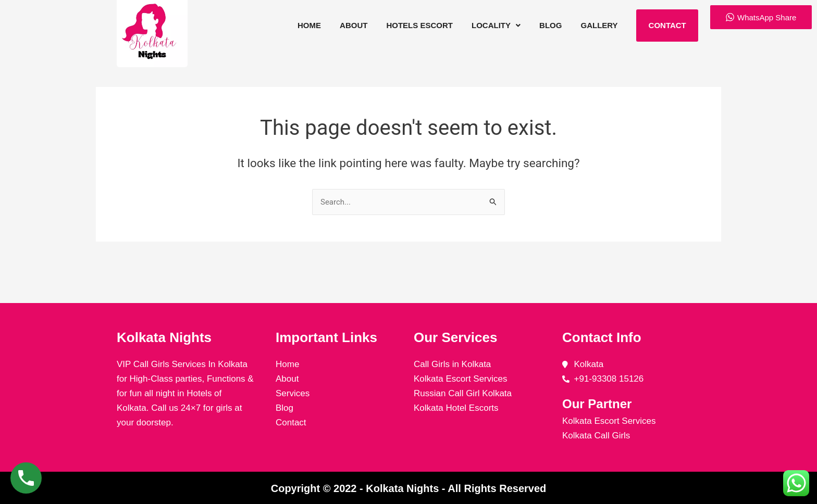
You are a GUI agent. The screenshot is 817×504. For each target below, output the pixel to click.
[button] (497, 26)
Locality (497, 25)
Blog (550, 25)
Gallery (599, 25)
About (356, 25)
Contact (667, 25)
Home (312, 25)
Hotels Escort (421, 25)
